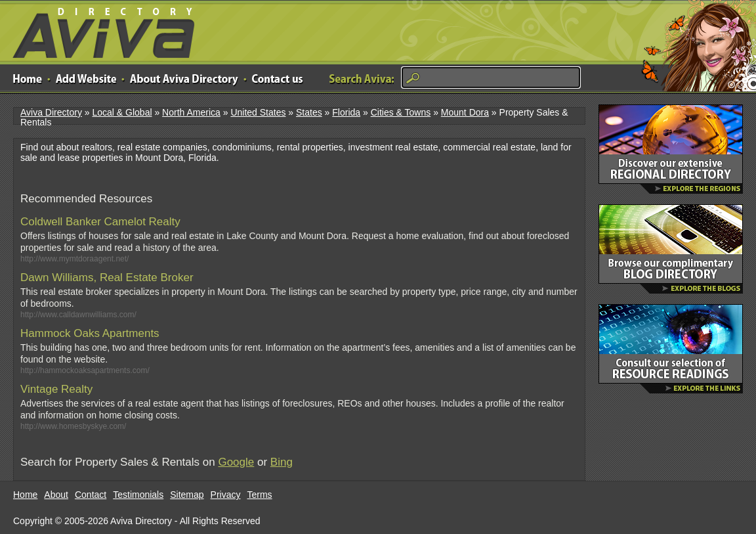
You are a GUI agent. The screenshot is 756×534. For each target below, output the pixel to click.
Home (25, 495)
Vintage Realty (56, 389)
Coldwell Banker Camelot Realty (100, 222)
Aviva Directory (98, 30)
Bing (282, 462)
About (56, 495)
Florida (346, 112)
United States (258, 112)
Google (236, 462)
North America (191, 112)
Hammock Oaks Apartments (90, 333)
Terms (260, 495)
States (309, 112)
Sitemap (187, 495)
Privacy (226, 495)
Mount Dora (465, 112)
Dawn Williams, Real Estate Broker (107, 278)
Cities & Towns (401, 112)
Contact (91, 495)
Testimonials (138, 495)
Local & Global (122, 112)
